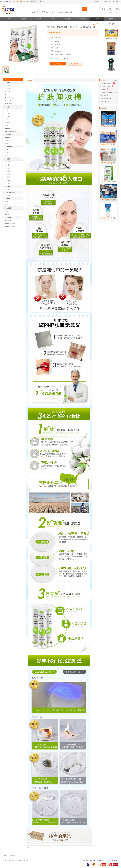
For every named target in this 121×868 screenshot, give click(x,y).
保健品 (34, 12)
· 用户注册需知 (104, 95)
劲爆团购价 (82, 19)
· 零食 (6, 119)
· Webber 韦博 (8, 101)
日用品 (97, 19)
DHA (44, 12)
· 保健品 (7, 150)
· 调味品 (7, 122)
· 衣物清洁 (7, 171)
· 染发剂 (7, 211)
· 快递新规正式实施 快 (106, 83)
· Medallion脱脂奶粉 (10, 223)
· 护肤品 (7, 165)
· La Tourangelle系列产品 (11, 131)
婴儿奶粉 (68, 19)
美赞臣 (66, 12)
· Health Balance (9, 95)
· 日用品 (7, 153)
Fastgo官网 (12, 855)
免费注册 (22, 2)
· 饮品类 (7, 113)
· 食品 (6, 156)
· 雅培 (6, 141)
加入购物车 (75, 64)
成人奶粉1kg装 (11, 193)
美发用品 (9, 208)
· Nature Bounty (9, 98)
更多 (116, 80)
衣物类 (8, 199)
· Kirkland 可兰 (9, 104)
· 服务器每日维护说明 (105, 98)
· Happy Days (8, 220)
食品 (53, 19)
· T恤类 (7, 205)
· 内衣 (6, 202)
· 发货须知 (102, 89)
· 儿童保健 (7, 89)
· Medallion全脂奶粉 (10, 226)
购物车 (98, 2)
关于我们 (5, 860)
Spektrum (54, 12)
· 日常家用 (7, 162)
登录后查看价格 (55, 32)
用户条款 (12, 860)
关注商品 (96, 24)
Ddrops (39, 12)
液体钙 (48, 12)
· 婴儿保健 (7, 92)
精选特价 (24, 19)
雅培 (71, 12)
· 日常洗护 (7, 174)
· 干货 (6, 110)
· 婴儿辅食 (7, 116)
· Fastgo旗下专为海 (105, 86)
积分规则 (19, 860)
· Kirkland (7, 128)
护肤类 (111, 19)
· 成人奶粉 (7, 196)
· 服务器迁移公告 (104, 101)
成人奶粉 (61, 12)
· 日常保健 (7, 180)
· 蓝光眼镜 (7, 183)
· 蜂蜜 (6, 125)
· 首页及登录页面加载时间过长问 (108, 92)
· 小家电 (7, 168)
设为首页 (25, 860)
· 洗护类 (7, 214)
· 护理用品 (7, 177)
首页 (10, 19)
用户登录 (15, 2)
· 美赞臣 (7, 144)
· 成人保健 (7, 86)
